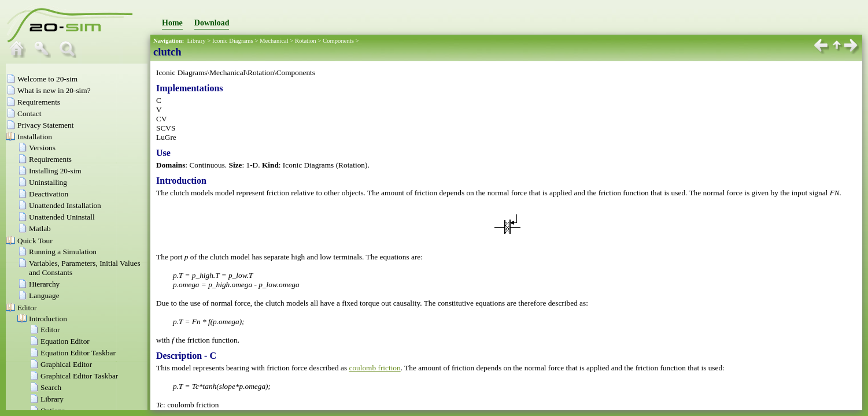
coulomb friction (374, 368)
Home (172, 23)
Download (212, 23)
